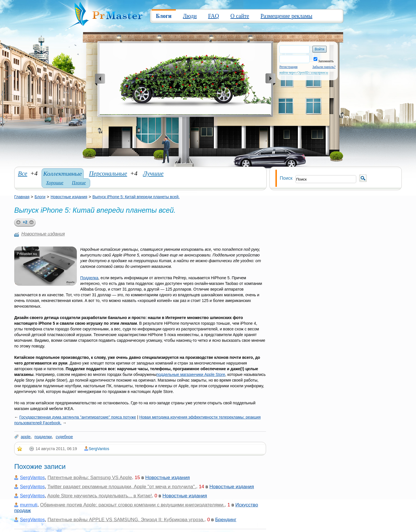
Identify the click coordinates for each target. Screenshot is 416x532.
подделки (43, 437)
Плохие (79, 183)
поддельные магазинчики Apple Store (191, 374)
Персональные (108, 173)
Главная (22, 197)
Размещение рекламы (286, 16)
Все (23, 173)
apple (26, 437)
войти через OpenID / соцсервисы (304, 73)
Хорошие (55, 183)
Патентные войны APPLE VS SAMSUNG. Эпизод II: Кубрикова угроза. (126, 520)
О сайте (240, 16)
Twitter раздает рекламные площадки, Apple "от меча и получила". (122, 487)
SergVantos (99, 449)
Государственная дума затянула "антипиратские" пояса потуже (78, 417)
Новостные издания (69, 197)
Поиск (286, 178)
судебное (64, 437)
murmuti (29, 505)
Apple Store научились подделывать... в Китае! (100, 496)
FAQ (214, 16)
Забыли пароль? (324, 67)
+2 (25, 222)
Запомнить (324, 61)
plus (17, 223)
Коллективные (63, 174)
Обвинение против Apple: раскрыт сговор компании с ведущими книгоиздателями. (132, 505)
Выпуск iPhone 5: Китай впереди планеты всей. (136, 197)
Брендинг (226, 520)
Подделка (89, 278)
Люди (190, 16)
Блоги (164, 16)
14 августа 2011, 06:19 (56, 449)
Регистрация (289, 67)
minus (32, 223)
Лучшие (153, 173)
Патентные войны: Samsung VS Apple (90, 478)
